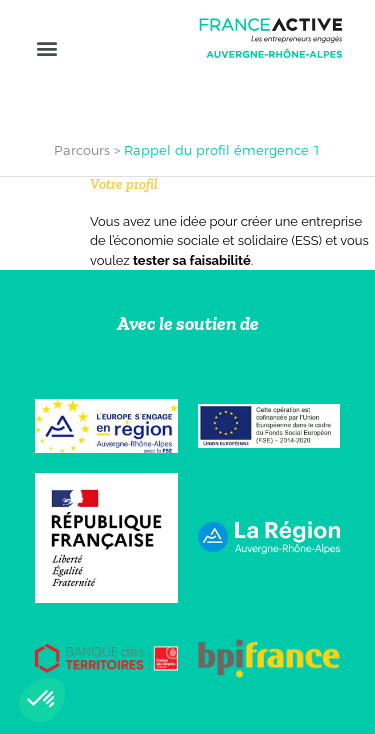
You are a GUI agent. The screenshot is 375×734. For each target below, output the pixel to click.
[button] (46, 47)
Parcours (82, 150)
